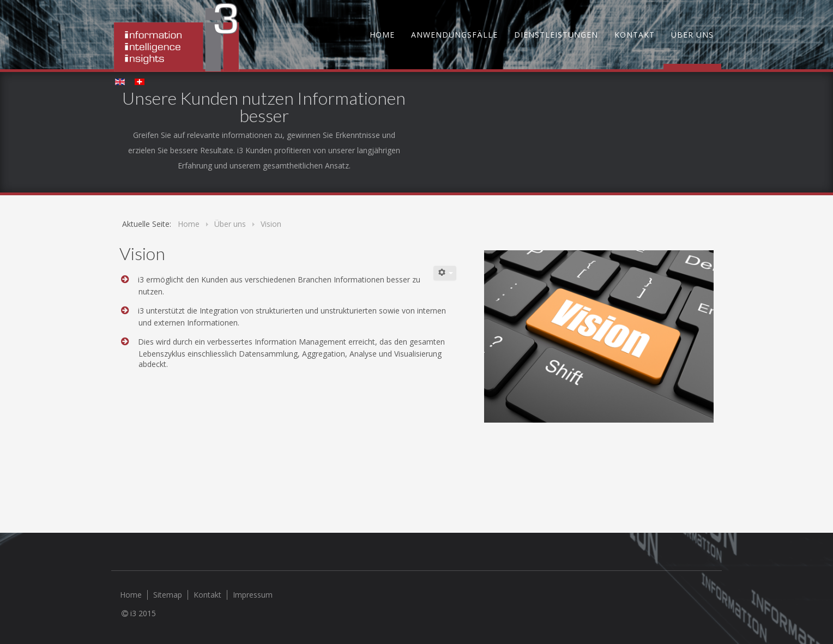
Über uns (692, 35)
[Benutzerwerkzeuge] (445, 273)
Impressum (253, 595)
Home (382, 35)
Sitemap (168, 595)
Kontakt (635, 35)
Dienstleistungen (556, 35)
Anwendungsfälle (454, 35)
